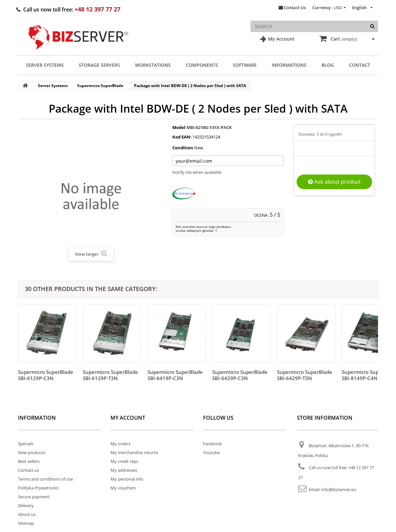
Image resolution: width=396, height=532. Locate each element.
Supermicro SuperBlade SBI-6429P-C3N (240, 375)
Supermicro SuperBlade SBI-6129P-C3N (46, 375)
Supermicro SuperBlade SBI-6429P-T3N (305, 375)
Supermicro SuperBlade (100, 86)
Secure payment (34, 497)
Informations (289, 65)
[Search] (372, 26)
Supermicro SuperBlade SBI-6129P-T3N (110, 375)
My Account (281, 39)
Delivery (26, 505)
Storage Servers (99, 65)
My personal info (127, 479)
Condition (183, 148)
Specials (26, 444)
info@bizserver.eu (339, 489)
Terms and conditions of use (45, 479)
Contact (360, 65)
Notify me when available (197, 172)
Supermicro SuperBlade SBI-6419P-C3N (175, 375)
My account (128, 418)
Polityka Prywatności (38, 488)
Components (202, 65)
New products (32, 452)
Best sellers (29, 461)
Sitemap (26, 523)
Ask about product (334, 182)
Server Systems (45, 65)
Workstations (153, 65)
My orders (121, 444)
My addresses (124, 470)
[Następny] (371, 341)
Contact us (28, 470)
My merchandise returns (134, 452)
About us (27, 514)
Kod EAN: (182, 137)
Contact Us (295, 8)
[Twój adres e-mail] (228, 161)
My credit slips (124, 461)
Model (179, 127)
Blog (328, 65)
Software (245, 65)
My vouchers (123, 488)
